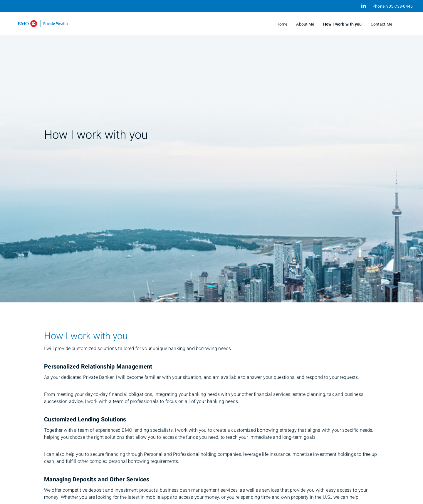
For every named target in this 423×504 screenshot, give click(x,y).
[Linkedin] (364, 6)
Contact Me (382, 24)
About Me (305, 24)
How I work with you (343, 24)
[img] (211, 151)
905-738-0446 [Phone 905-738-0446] (399, 6)
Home (282, 24)
